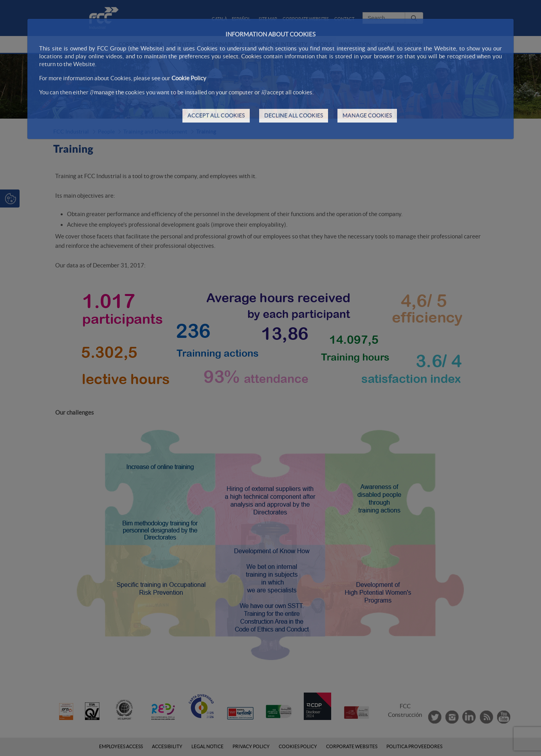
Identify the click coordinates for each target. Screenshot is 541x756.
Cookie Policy (189, 78)
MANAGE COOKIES (367, 115)
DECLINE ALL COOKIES (294, 115)
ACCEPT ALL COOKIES (216, 115)
